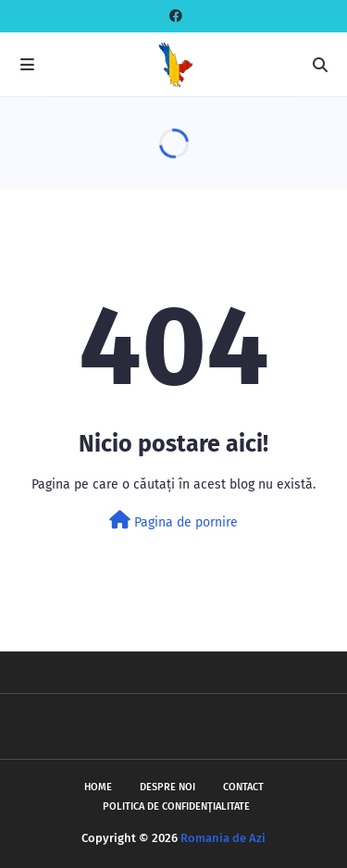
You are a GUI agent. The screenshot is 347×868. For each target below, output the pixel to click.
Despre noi (167, 787)
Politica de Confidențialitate (176, 806)
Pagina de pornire (173, 521)
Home (98, 787)
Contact (243, 787)
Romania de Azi (223, 838)
